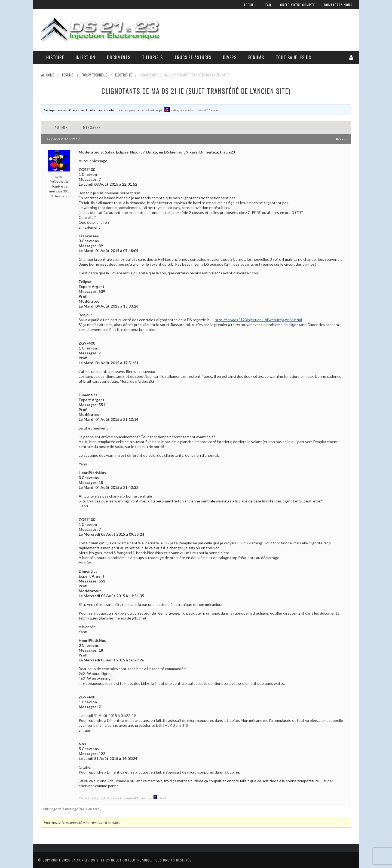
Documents (119, 57)
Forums (256, 57)
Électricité (123, 75)
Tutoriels (152, 57)
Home (47, 75)
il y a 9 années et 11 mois (201, 110)
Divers (230, 57)
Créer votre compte (298, 5)
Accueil (250, 5)
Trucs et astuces (193, 57)
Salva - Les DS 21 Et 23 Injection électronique (111, 860)
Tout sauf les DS (293, 57)
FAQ (268, 5)
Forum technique (94, 75)
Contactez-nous (338, 5)
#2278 (341, 139)
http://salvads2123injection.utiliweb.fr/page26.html (258, 320)
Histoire (55, 57)
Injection (85, 57)
